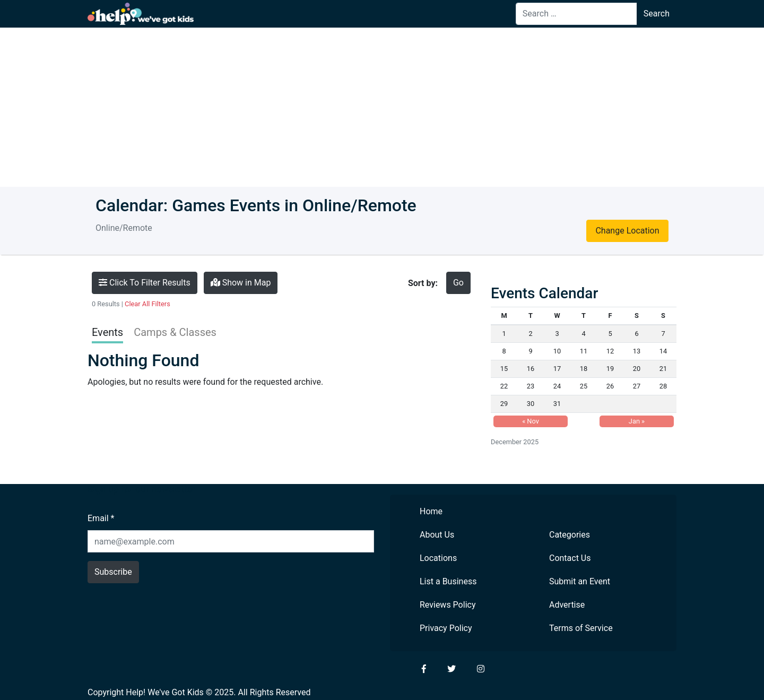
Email (101, 518)
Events (107, 332)
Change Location (627, 231)
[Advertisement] (382, 107)
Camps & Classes (175, 332)
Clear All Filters (147, 304)
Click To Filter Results (145, 283)
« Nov (531, 421)
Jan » (637, 421)
